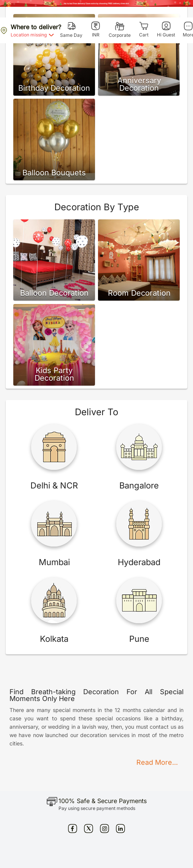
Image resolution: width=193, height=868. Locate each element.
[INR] (96, 30)
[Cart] (144, 30)
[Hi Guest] (166, 30)
